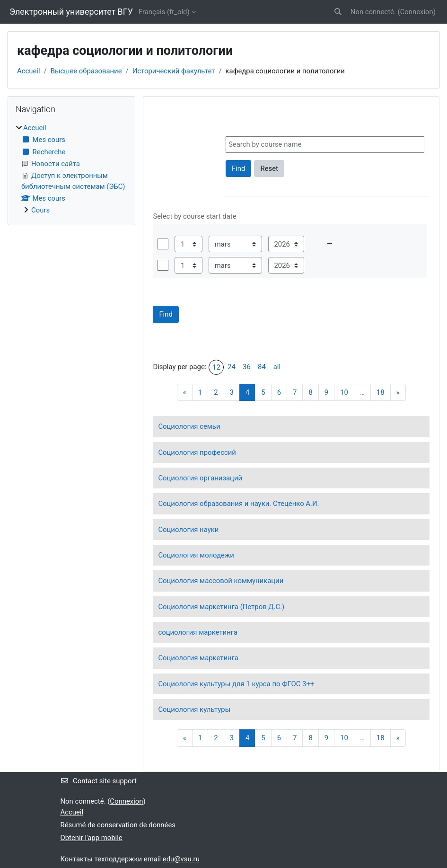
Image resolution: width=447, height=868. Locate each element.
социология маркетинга (198, 632)
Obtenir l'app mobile (92, 838)
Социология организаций (200, 478)
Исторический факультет (174, 71)
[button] (338, 12)
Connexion (417, 12)
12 (216, 367)
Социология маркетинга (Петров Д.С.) (221, 607)
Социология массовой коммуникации (221, 581)
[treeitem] (71, 169)
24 (232, 367)
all (277, 367)
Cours (40, 210)
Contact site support (99, 781)
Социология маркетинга (198, 658)
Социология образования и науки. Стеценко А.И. (238, 504)
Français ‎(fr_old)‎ (164, 12)
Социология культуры (194, 709)
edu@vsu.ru (181, 859)
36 (247, 367)
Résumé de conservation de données (118, 825)
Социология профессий (197, 452)
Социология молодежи (196, 555)
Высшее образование (86, 71)
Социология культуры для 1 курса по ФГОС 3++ (236, 684)
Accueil (29, 71)
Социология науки (188, 530)
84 (262, 367)
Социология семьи (189, 426)
